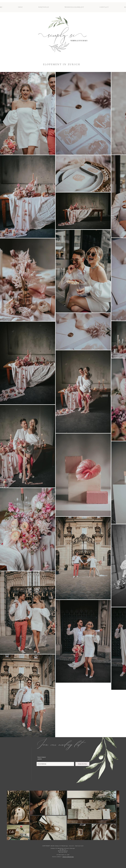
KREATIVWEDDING (68, 857)
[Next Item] (115, 815)
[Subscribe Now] (82, 764)
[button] (20, 7)
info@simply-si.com (63, 855)
